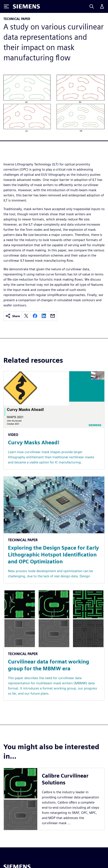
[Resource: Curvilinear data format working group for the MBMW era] (54, 645)
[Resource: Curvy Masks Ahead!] (54, 420)
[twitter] (26, 316)
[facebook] (35, 316)
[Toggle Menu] (6, 6)
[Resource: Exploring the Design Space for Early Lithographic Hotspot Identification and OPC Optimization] (54, 530)
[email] (53, 316)
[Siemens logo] (26, 6)
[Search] (92, 6)
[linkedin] (44, 316)
